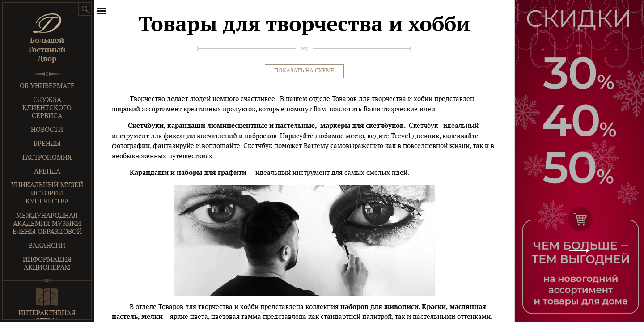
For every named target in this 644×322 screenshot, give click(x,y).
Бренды (47, 144)
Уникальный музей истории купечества (47, 193)
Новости (47, 130)
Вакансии (47, 246)
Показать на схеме (304, 71)
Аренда (47, 172)
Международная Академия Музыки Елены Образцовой (47, 224)
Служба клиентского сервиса (47, 108)
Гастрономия (47, 158)
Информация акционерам (47, 264)
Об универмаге (47, 86)
